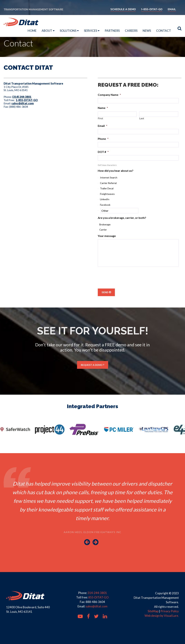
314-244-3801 (97, 593)
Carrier (103, 230)
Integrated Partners (92, 406)
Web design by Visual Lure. (162, 616)
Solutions (68, 31)
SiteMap (153, 611)
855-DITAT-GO (98, 597)
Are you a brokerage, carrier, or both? (122, 218)
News (147, 31)
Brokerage (105, 224)
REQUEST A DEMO (93, 365)
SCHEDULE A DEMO (123, 9)
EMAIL (172, 9)
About (47, 31)
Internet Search (109, 177)
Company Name (109, 95)
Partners (112, 31)
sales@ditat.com (97, 606)
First (100, 118)
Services (91, 31)
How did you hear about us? (116, 171)
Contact (164, 31)
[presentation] (124, 276)
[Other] (119, 211)
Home (32, 31)
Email (103, 126)
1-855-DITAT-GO (152, 9)
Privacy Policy (170, 611)
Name (103, 108)
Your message (107, 236)
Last (142, 118)
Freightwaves (107, 194)
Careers (131, 31)
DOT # (103, 152)
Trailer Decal (107, 188)
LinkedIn (105, 199)
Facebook (105, 205)
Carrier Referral (108, 183)
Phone (103, 139)
